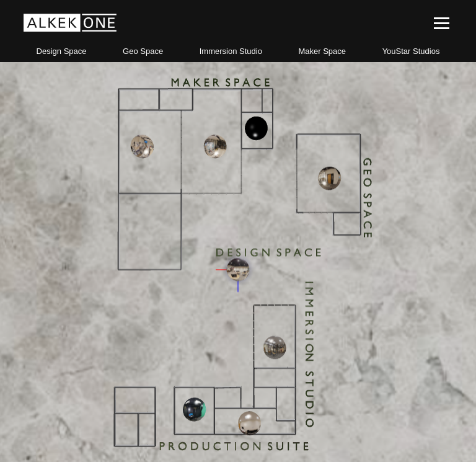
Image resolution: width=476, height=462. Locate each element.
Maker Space (322, 51)
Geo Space (143, 51)
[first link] (70, 29)
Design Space (62, 51)
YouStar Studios (411, 51)
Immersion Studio (231, 51)
